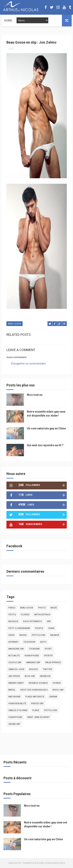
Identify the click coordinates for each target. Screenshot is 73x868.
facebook (45, 676)
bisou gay (58, 690)
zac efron (14, 676)
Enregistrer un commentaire (29, 364)
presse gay (37, 704)
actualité (14, 656)
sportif (48, 656)
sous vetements (32, 621)
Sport (48, 649)
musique (13, 621)
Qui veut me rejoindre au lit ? (45, 445)
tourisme (34, 649)
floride (25, 615)
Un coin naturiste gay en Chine (46, 428)
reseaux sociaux (38, 683)
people (39, 628)
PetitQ (12, 615)
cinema (53, 697)
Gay (49, 621)
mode (54, 608)
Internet (13, 642)
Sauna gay (14, 724)
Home (8, 21)
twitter (47, 669)
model (23, 635)
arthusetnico (42, 615)
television (29, 642)
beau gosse (15, 324)
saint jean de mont (38, 717)
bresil (12, 690)
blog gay (30, 676)
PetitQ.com (51, 710)
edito (43, 642)
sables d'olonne (18, 710)
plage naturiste (35, 697)
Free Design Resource (52, 863)
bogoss (34, 669)
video (11, 635)
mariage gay (33, 662)
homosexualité (17, 704)
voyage (57, 683)
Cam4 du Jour (16, 669)
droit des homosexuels (34, 690)
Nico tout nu (35, 395)
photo (42, 608)
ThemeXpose (29, 863)
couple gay (15, 662)
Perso (12, 608)
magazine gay (16, 649)
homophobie (32, 656)
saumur (55, 635)
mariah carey (16, 683)
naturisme (14, 697)
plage (36, 710)
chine (51, 628)
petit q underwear (19, 628)
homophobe (15, 717)
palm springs (53, 662)
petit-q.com (38, 635)
